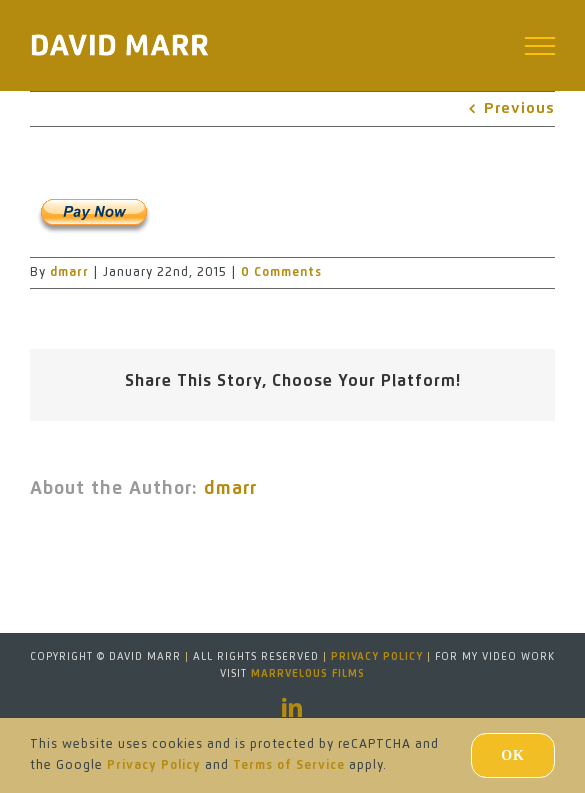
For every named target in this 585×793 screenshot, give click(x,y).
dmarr (69, 273)
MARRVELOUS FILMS (308, 674)
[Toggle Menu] (540, 46)
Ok (513, 755)
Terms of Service (289, 766)
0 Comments (281, 273)
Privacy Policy (377, 657)
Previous (519, 108)
